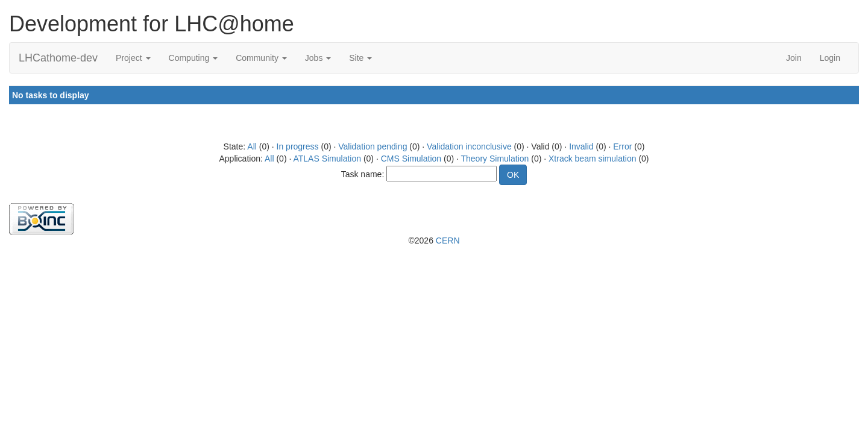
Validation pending (373, 146)
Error (622, 146)
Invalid (581, 146)
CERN (448, 241)
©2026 (434, 241)
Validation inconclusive (469, 146)
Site (360, 58)
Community (261, 58)
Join (794, 58)
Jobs (318, 58)
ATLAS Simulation (327, 159)
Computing (193, 58)
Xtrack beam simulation (593, 159)
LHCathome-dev (58, 58)
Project (133, 58)
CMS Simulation (411, 159)
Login (830, 58)
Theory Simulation (495, 159)
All (252, 146)
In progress (298, 146)
